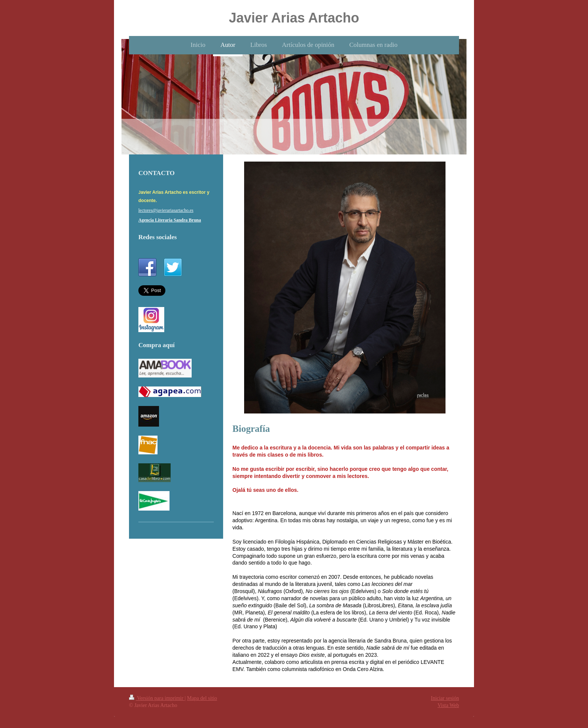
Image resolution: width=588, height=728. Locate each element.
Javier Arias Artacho (294, 18)
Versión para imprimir (157, 698)
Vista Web (448, 705)
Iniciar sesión (445, 698)
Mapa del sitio (202, 698)
